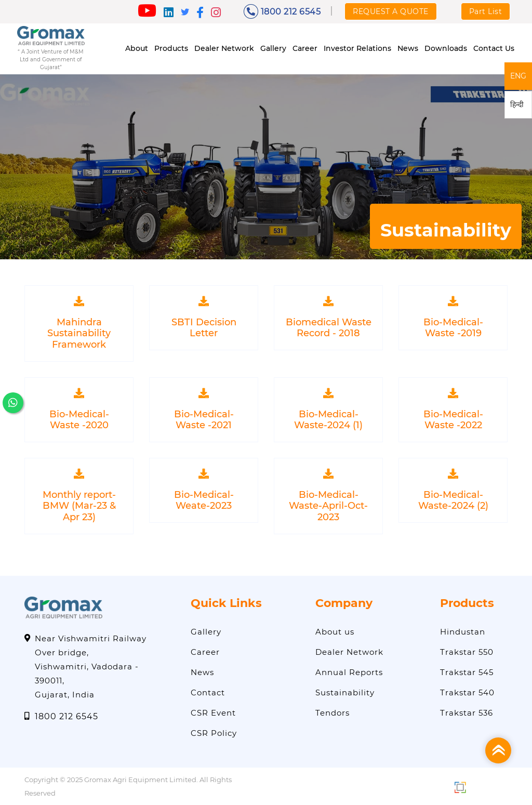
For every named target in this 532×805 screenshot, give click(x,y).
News (408, 48)
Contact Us (494, 48)
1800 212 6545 (282, 11)
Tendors (332, 712)
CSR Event (213, 712)
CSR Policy (214, 733)
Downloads (446, 48)
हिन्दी (517, 104)
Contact (208, 692)
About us (335, 631)
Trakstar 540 (467, 692)
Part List (486, 11)
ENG (518, 76)
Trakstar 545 (467, 672)
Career (305, 48)
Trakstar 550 (467, 651)
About (137, 48)
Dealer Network (224, 48)
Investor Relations (357, 48)
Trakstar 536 (467, 712)
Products (171, 48)
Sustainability (345, 692)
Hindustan (463, 631)
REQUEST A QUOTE (391, 11)
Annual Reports (349, 672)
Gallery (273, 48)
